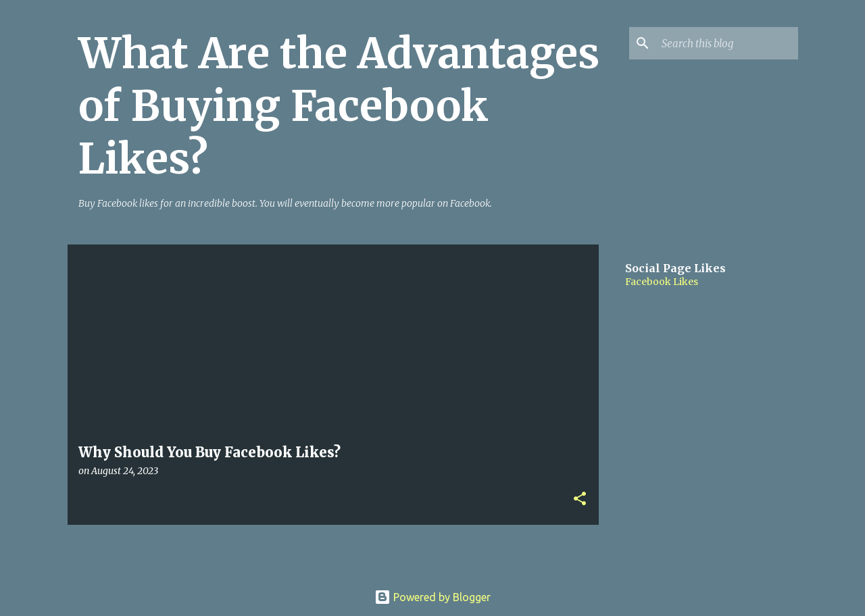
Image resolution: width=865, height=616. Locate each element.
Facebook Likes (662, 282)
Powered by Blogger (432, 597)
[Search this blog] (727, 43)
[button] (580, 499)
